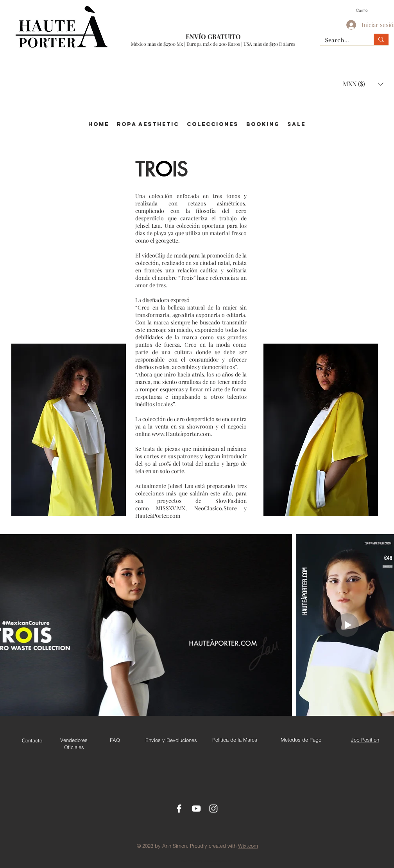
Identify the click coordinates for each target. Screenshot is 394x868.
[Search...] (341, 41)
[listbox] (363, 84)
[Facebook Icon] (179, 809)
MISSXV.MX (171, 508)
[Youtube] (196, 809)
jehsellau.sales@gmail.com (217, 861)
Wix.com (248, 846)
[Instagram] (213, 809)
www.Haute (166, 434)
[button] (366, 10)
